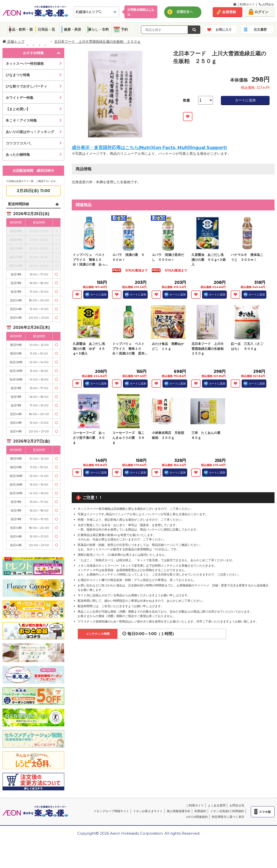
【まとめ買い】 (18, 109)
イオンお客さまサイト (148, 811)
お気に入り (224, 29)
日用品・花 (46, 29)
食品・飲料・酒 (21, 29)
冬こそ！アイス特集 (21, 120)
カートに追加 (245, 100)
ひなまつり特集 (18, 75)
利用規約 (200, 811)
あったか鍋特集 (18, 155)
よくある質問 (217, 805)
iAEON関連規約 (197, 817)
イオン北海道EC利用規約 (227, 811)
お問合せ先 (237, 805)
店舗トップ (13, 42)
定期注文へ (185, 12)
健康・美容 (72, 29)
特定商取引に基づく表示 (228, 817)
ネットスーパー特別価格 (25, 64)
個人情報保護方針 (179, 811)
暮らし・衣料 (98, 29)
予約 (124, 29)
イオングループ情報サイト (111, 811)
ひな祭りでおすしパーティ (26, 86)
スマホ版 (265, 812)
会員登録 (229, 12)
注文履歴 (260, 29)
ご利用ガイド (244, 4)
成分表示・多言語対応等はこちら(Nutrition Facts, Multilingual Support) (149, 148)
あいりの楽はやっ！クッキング (30, 132)
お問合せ (266, 4)
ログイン (261, 12)
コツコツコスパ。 (20, 143)
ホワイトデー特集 (20, 98)
